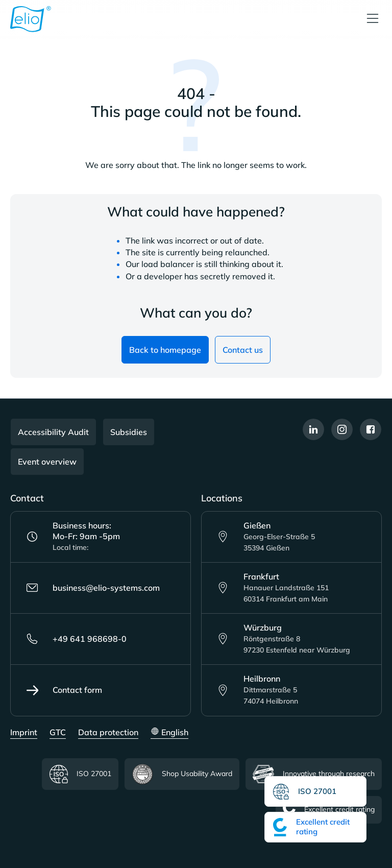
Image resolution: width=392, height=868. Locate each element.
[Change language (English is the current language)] (169, 733)
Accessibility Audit (53, 432)
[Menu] (373, 19)
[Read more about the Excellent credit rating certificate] (315, 827)
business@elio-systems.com (93, 588)
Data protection (108, 732)
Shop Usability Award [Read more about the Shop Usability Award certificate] (182, 774)
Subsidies (129, 432)
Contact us (243, 350)
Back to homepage (165, 350)
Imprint (24, 732)
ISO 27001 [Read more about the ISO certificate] (80, 774)
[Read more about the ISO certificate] (315, 791)
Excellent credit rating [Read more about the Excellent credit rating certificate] (329, 810)
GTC (58, 732)
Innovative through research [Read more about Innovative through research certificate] (314, 774)
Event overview (47, 462)
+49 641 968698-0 (76, 639)
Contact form (64, 690)
